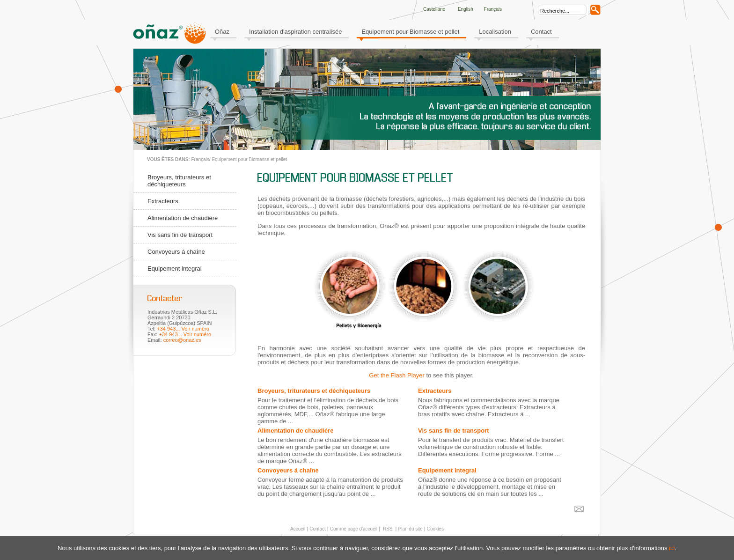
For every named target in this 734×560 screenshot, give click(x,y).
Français (200, 159)
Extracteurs (163, 201)
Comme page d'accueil (354, 529)
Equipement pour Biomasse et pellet (410, 32)
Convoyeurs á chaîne (176, 252)
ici (672, 548)
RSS (387, 529)
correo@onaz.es (182, 340)
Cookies (435, 529)
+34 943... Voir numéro (183, 329)
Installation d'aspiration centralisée (295, 32)
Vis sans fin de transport (180, 235)
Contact (541, 32)
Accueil (298, 529)
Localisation (495, 32)
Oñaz (222, 32)
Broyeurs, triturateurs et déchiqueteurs (179, 181)
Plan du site (411, 529)
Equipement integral (175, 269)
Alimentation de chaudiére (183, 218)
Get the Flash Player (397, 375)
